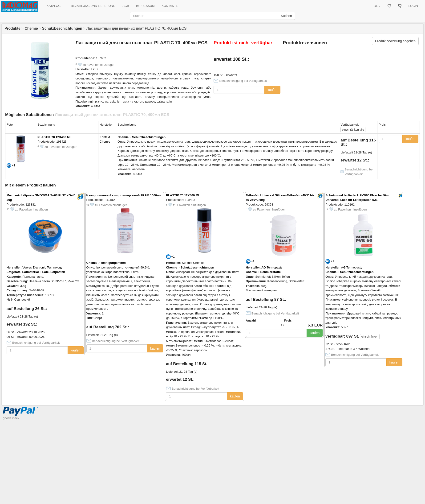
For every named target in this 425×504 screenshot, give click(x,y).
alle (353, 130)
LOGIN (413, 6)
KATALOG (55, 6)
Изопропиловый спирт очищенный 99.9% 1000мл (124, 195)
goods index (11, 418)
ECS (95, 69)
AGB (126, 6)
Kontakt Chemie (193, 263)
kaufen (272, 90)
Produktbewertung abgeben (395, 41)
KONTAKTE (170, 6)
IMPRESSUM (145, 6)
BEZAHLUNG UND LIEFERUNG (93, 6)
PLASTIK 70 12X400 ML (55, 137)
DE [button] (377, 6)
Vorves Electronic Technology (42, 267)
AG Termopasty (272, 267)
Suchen (286, 16)
